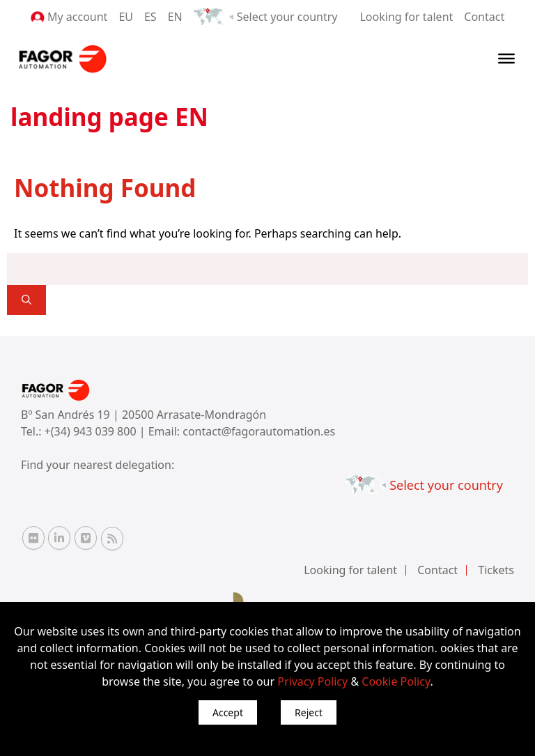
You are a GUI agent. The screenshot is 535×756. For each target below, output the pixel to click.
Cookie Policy (396, 681)
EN (175, 17)
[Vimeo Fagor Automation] (86, 538)
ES (150, 17)
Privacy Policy (312, 681)
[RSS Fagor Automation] (112, 539)
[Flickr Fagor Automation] (33, 538)
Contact (484, 17)
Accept (228, 712)
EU (126, 17)
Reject (309, 712)
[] (26, 300)
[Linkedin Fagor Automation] (59, 538)
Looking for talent (406, 17)
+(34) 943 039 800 (92, 431)
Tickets (496, 570)
